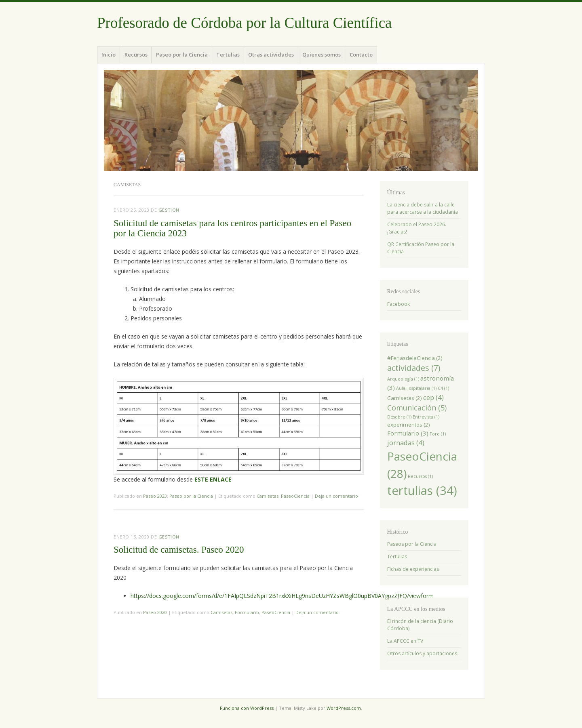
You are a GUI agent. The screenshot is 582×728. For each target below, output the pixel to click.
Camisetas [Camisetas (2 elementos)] (405, 398)
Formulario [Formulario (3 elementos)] (408, 433)
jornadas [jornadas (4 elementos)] (406, 443)
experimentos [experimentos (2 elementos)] (409, 425)
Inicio (109, 55)
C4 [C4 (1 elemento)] (443, 388)
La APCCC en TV (405, 641)
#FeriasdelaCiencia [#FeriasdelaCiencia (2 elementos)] (415, 358)
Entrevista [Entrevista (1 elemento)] (426, 417)
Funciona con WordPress (247, 708)
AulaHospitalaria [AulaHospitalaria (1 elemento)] (416, 388)
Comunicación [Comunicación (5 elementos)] (417, 408)
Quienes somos (322, 55)
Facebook (399, 304)
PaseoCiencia (295, 496)
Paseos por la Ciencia (412, 544)
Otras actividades (271, 55)
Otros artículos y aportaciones (422, 653)
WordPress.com (344, 708)
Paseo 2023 (155, 496)
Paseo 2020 (155, 612)
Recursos (136, 55)
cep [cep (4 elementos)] (433, 397)
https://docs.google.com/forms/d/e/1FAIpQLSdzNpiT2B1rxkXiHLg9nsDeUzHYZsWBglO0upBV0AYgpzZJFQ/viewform (282, 596)
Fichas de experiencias (413, 569)
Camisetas (268, 496)
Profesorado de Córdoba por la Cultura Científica (245, 23)
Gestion (169, 210)
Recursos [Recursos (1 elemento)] (420, 476)
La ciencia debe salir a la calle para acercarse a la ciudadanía (423, 208)
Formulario (247, 612)
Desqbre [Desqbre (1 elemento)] (399, 417)
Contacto (361, 55)
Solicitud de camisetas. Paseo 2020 (179, 550)
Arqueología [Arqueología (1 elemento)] (403, 379)
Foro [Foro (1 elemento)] (438, 434)
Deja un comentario (336, 496)
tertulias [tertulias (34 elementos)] (422, 490)
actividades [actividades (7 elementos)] (414, 368)
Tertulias (228, 55)
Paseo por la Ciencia (182, 55)
